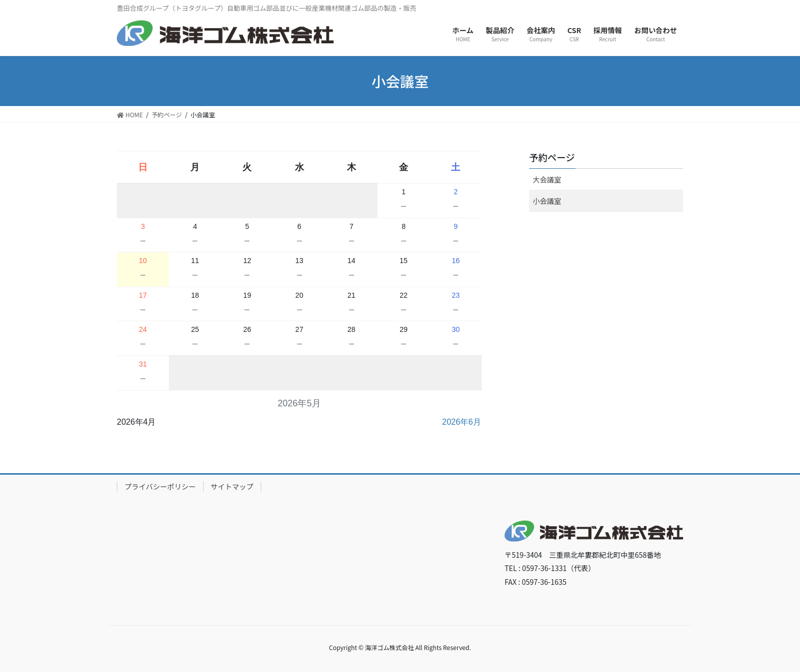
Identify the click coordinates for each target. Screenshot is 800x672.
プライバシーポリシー (160, 486)
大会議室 (547, 179)
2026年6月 (462, 422)
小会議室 (547, 201)
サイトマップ (232, 486)
